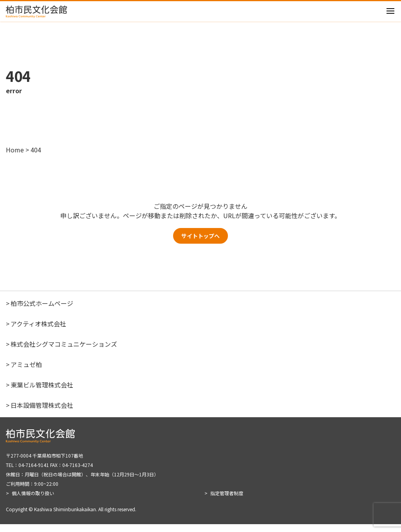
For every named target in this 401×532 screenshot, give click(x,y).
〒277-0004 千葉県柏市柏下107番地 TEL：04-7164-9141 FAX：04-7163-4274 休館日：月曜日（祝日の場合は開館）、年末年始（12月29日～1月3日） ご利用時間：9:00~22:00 (82, 477)
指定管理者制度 (227, 501)
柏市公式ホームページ (42, 311)
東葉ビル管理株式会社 (42, 393)
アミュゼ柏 (26, 372)
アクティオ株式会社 (38, 331)
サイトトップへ (200, 242)
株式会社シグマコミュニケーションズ (64, 352)
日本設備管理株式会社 (42, 413)
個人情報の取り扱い (33, 501)
